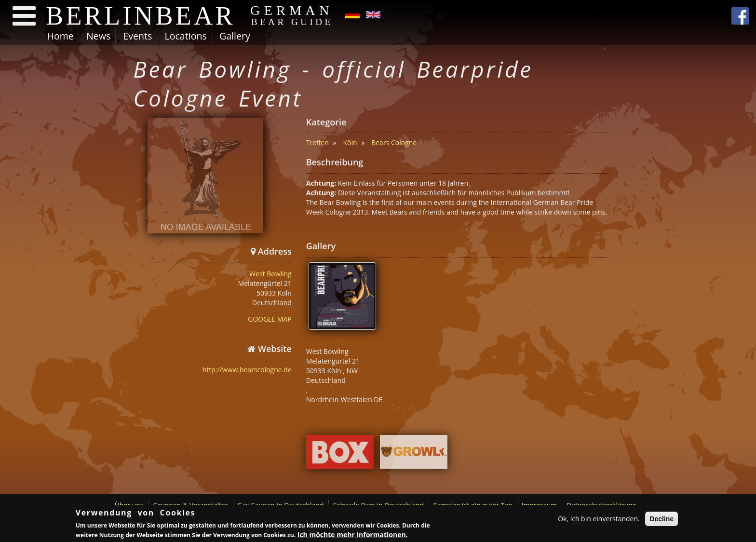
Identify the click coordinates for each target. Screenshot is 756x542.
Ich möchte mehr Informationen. (353, 535)
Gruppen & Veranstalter (190, 505)
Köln (350, 142)
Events (137, 36)
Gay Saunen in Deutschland (280, 505)
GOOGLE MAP (270, 319)
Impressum (539, 505)
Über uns (129, 505)
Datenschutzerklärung (601, 505)
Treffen (317, 142)
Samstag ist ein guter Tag (473, 505)
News (98, 36)
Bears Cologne (394, 142)
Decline (661, 520)
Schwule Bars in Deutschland (378, 505)
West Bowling (270, 274)
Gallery (235, 36)
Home (61, 36)
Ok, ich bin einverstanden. (599, 520)
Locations (185, 36)
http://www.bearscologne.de (247, 370)
